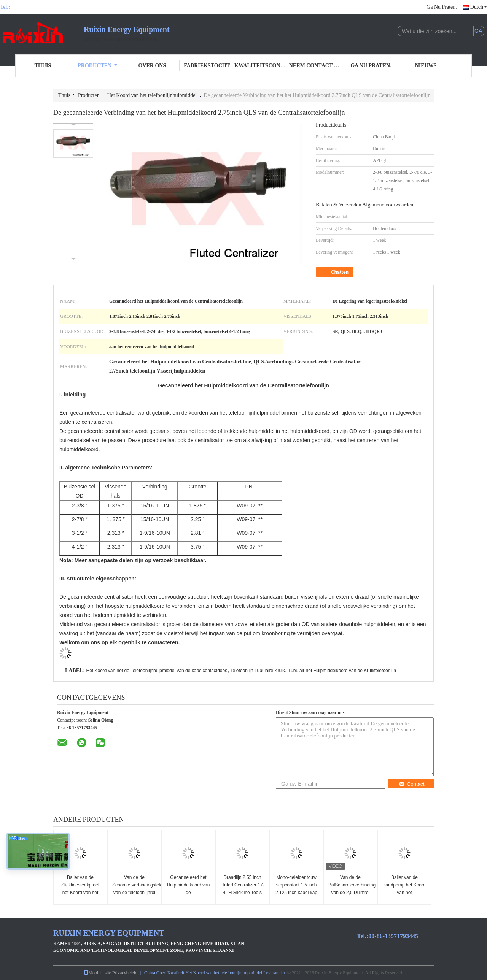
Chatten (335, 272)
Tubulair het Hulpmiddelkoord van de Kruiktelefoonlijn (342, 671)
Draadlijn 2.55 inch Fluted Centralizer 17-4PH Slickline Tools (242, 885)
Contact (411, 784)
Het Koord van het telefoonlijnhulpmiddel (152, 95)
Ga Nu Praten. (442, 7)
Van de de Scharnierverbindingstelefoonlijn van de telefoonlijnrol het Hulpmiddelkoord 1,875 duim (135, 893)
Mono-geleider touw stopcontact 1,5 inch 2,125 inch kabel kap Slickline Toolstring (296, 889)
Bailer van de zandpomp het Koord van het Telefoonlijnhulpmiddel (405, 889)
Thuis (43, 66)
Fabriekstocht (207, 66)
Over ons (152, 66)
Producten (97, 66)
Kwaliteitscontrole (262, 66)
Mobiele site (97, 973)
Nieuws (426, 66)
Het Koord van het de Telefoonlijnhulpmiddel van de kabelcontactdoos (157, 671)
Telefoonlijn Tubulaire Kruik (258, 671)
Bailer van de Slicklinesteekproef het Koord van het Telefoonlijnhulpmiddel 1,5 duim (81, 893)
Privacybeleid (125, 973)
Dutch (479, 7)
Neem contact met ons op (317, 66)
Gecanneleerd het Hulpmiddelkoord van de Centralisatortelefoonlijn (189, 889)
